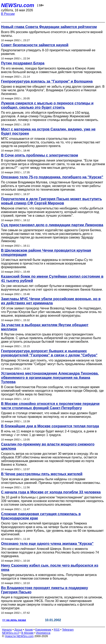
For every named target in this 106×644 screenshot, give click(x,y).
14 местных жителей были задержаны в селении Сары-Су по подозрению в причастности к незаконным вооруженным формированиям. (47, 263)
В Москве (27, 633)
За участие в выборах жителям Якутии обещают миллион (45, 327)
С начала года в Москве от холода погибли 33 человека (51, 492)
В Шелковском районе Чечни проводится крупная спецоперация (46, 253)
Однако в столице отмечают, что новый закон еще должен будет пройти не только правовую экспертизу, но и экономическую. (49, 415)
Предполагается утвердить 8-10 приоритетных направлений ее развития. (48, 52)
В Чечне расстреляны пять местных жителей (42, 474)
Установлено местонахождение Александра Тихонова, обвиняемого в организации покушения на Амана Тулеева (50, 378)
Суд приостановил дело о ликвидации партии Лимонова (52, 225)
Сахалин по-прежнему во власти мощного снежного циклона (48, 446)
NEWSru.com (18, 5)
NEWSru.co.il (10, 633)
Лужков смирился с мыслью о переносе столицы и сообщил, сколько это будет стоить (47, 105)
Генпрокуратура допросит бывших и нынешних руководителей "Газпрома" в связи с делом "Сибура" (49, 353)
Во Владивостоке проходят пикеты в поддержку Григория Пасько (45, 590)
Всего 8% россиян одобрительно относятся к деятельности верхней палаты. (52, 34)
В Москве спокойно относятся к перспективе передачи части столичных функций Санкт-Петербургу (50, 406)
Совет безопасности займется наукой (35, 45)
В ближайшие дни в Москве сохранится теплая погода (50, 426)
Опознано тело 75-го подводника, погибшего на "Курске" (52, 177)
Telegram (68, 630)
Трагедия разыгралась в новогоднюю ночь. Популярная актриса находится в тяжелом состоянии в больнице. (49, 577)
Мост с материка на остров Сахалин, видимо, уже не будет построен (48, 131)
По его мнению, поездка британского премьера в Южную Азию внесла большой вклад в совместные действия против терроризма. (52, 70)
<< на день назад (14, 620)
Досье (18, 630)
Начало (7, 630)
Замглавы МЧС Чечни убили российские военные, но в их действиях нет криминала (51, 301)
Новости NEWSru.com (19, 636)
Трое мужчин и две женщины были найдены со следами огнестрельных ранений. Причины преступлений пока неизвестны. (51, 481)
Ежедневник (43, 630)
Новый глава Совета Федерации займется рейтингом (49, 27)
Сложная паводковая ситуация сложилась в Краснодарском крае (41, 516)
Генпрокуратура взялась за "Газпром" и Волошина (47, 81)
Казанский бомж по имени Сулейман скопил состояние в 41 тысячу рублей (52, 279)
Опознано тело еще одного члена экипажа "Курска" (47, 544)
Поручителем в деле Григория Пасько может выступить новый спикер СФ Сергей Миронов (51, 201)
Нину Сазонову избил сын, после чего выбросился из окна (50, 568)
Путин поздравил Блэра (23, 63)
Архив (29, 630)
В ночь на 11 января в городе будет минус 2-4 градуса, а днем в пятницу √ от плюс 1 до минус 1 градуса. (49, 433)
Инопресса (43, 633)
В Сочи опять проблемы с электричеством (40, 155)
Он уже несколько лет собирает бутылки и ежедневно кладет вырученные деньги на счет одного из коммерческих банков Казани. (52, 288)
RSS (57, 630)
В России (8, 14)
